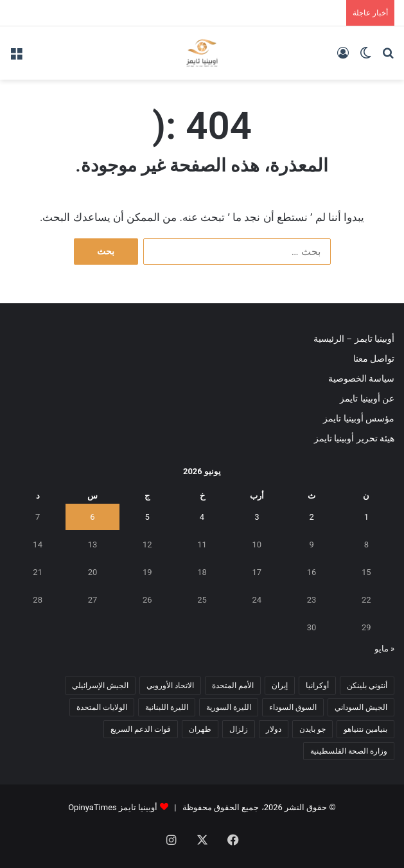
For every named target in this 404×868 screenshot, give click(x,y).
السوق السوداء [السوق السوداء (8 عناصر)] (293, 707)
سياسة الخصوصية (361, 378)
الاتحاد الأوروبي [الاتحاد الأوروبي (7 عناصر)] (170, 686)
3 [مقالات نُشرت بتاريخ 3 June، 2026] (257, 517)
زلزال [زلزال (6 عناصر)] (239, 729)
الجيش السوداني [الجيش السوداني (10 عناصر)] (361, 707)
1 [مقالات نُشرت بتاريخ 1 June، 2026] (366, 517)
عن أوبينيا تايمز (367, 398)
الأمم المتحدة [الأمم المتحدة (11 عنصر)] (233, 686)
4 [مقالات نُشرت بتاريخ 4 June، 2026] (202, 517)
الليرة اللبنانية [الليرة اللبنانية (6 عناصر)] (167, 707)
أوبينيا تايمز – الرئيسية (354, 339)
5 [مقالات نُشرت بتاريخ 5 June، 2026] (147, 517)
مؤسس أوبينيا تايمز (359, 418)
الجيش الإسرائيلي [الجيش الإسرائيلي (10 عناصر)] (100, 686)
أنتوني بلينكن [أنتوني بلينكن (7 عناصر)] (367, 686)
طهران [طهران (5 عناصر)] (200, 729)
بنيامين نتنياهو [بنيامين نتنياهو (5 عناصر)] (365, 729)
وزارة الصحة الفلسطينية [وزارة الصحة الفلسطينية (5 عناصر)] (349, 751)
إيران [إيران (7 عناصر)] (280, 686)
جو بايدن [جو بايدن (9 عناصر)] (312, 729)
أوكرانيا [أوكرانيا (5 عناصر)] (317, 686)
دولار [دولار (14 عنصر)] (274, 729)
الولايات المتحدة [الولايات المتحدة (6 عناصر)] (102, 707)
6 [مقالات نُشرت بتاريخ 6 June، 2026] (92, 517)
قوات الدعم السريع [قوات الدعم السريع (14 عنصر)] (141, 729)
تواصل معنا (374, 359)
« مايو (384, 649)
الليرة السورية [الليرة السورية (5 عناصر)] (229, 707)
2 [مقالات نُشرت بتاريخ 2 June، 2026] (311, 517)
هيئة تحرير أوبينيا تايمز (354, 438)
